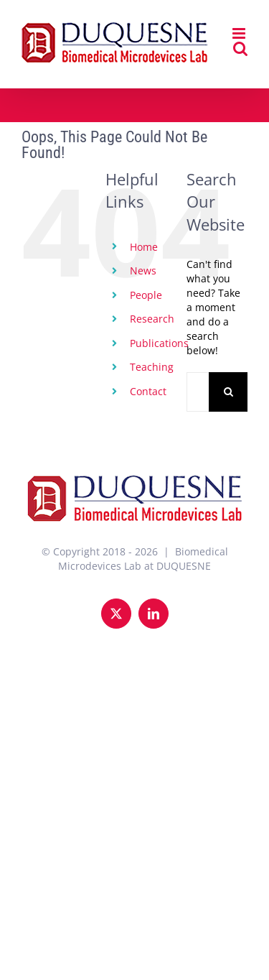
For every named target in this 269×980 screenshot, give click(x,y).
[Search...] (198, 392)
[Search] (228, 392)
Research (152, 319)
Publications (159, 343)
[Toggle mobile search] (240, 48)
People (146, 295)
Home (144, 247)
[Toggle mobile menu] (240, 33)
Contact (148, 391)
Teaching (152, 367)
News (143, 271)
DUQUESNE (184, 566)
